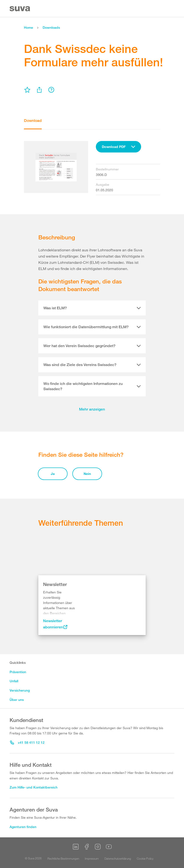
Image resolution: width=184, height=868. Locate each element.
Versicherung (20, 690)
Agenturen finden (23, 827)
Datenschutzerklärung (118, 858)
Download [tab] (33, 121)
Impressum (92, 858)
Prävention (18, 672)
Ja (53, 474)
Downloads (51, 27)
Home (29, 27)
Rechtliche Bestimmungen (63, 858)
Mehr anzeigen (92, 409)
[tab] (92, 308)
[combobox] (118, 147)
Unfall (14, 681)
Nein (87, 474)
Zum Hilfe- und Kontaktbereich (34, 787)
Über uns (17, 700)
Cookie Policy (145, 858)
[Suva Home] (20, 9)
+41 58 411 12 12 (27, 742)
